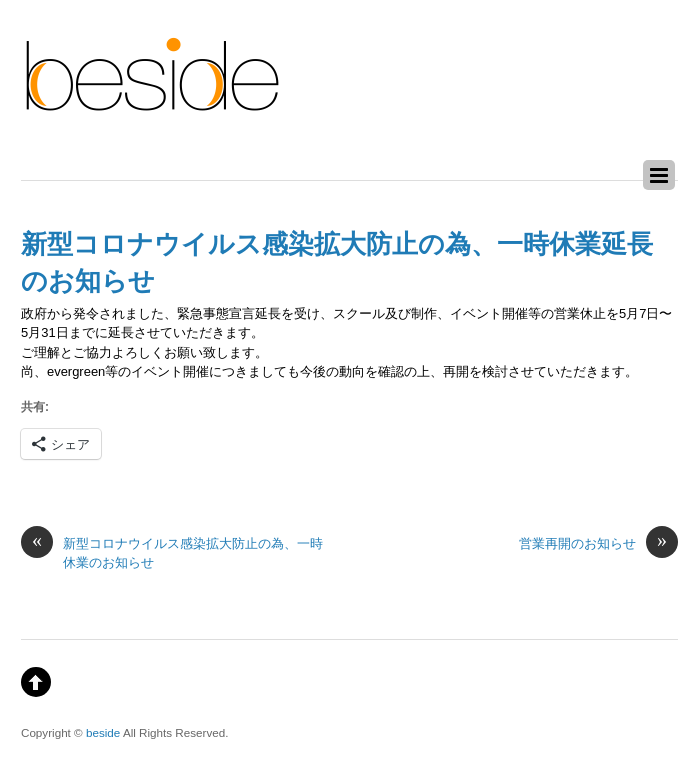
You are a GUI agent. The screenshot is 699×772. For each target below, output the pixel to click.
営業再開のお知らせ (598, 543)
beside (103, 732)
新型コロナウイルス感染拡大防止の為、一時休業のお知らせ (172, 552)
